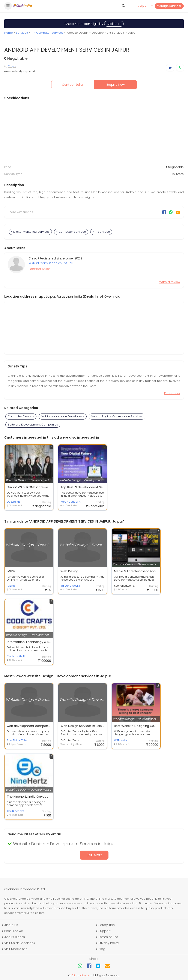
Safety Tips (107, 925)
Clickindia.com (81, 975)
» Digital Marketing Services (30, 232)
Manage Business (169, 6)
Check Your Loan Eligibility (94, 24)
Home (9, 33)
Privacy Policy (109, 943)
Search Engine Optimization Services (117, 416)
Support (105, 931)
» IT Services (101, 232)
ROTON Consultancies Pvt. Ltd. (51, 263)
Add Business (15, 937)
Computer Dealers (21, 416)
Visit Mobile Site (16, 949)
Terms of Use (108, 937)
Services (22, 33)
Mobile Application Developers (63, 416)
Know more (172, 393)
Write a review (170, 282)
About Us (11, 925)
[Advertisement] (94, 133)
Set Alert (94, 855)
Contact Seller (73, 85)
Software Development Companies (33, 425)
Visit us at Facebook (20, 943)
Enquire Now (116, 85)
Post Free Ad (14, 931)
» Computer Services (71, 232)
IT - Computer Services (47, 33)
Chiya (12, 66)
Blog (102, 949)
